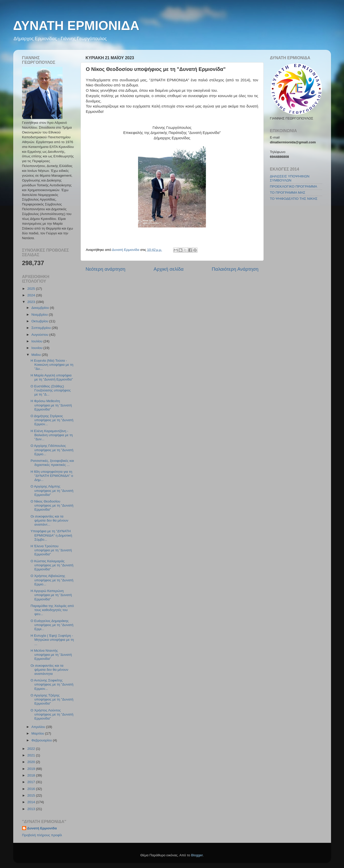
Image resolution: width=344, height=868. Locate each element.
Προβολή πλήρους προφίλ (42, 835)
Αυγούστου (40, 335)
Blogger (197, 855)
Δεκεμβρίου (41, 308)
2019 (32, 769)
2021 (32, 755)
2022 (32, 749)
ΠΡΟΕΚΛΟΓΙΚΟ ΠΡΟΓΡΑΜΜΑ (294, 186)
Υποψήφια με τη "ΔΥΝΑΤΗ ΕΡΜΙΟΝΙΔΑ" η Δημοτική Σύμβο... (51, 535)
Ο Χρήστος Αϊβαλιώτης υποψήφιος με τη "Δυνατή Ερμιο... (52, 580)
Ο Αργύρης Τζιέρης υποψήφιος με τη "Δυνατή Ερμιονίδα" (52, 699)
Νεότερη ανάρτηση (106, 269)
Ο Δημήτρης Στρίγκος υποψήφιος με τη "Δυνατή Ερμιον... (52, 420)
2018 (32, 775)
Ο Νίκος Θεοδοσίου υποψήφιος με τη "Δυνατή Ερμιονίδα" (52, 505)
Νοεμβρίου (40, 315)
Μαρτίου (38, 733)
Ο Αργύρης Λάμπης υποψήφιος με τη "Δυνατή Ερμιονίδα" (52, 490)
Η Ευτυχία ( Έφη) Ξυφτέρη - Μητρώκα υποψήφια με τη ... (52, 640)
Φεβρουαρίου (42, 740)
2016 (32, 789)
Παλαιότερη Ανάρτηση (235, 269)
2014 (32, 802)
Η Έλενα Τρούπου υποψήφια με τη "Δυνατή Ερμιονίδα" (51, 550)
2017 (32, 782)
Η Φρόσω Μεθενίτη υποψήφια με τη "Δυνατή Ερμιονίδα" (51, 405)
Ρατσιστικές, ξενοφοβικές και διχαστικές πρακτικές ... (52, 463)
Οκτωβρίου (40, 321)
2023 (32, 302)
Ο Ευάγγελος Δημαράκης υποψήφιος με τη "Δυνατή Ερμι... (52, 625)
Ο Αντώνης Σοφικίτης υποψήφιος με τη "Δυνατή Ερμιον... (52, 684)
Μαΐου (37, 355)
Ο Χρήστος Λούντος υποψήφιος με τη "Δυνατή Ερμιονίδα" (52, 714)
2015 (32, 795)
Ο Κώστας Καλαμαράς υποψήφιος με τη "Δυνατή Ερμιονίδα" (52, 565)
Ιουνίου (38, 348)
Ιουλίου (38, 341)
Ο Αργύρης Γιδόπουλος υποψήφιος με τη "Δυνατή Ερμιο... (52, 450)
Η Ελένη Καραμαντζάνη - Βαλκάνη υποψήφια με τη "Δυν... (52, 435)
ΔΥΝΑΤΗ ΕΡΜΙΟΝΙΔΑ (76, 26)
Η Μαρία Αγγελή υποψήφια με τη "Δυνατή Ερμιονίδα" (52, 377)
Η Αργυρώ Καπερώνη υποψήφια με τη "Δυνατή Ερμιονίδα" (51, 595)
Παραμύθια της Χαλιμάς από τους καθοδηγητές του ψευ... (52, 610)
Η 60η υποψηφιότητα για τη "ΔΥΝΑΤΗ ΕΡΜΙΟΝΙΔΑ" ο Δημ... (52, 476)
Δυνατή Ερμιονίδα (42, 828)
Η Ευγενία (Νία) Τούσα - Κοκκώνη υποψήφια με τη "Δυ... (52, 365)
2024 (32, 295)
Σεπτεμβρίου (42, 328)
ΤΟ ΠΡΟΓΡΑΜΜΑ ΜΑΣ (288, 193)
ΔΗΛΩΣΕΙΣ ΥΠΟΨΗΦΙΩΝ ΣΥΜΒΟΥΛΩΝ (290, 178)
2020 (32, 762)
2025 (32, 289)
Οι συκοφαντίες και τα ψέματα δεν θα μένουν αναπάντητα (49, 670)
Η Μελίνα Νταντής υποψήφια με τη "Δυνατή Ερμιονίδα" (51, 655)
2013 (32, 809)
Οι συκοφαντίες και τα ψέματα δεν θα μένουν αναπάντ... (49, 520)
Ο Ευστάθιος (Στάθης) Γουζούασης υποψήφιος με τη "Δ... (51, 390)
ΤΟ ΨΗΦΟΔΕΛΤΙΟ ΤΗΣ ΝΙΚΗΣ (294, 199)
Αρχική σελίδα (169, 269)
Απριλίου (39, 727)
